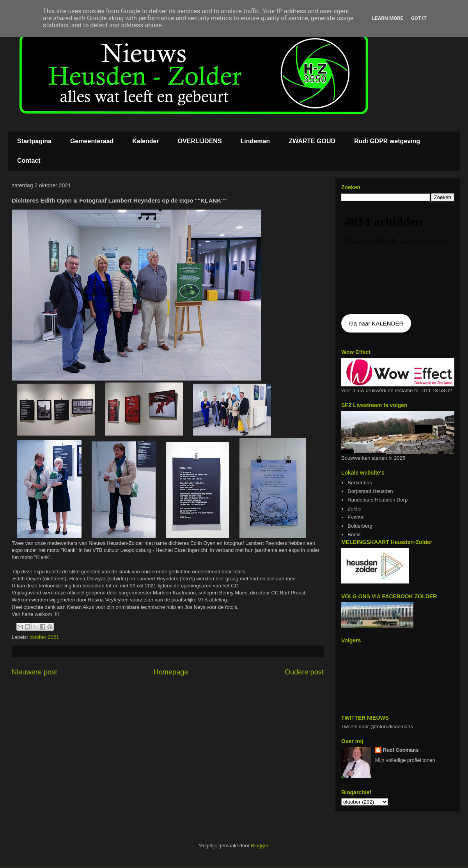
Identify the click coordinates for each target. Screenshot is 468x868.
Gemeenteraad (92, 141)
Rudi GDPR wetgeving (387, 141)
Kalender (145, 141)
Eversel (356, 517)
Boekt (354, 534)
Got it (419, 18)
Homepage (171, 672)
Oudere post (304, 672)
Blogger (259, 846)
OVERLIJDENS (200, 141)
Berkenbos (360, 483)
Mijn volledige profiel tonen (405, 760)
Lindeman (255, 141)
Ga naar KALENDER (376, 323)
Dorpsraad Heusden (370, 491)
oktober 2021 (44, 637)
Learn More (388, 18)
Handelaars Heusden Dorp (378, 500)
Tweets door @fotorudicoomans (377, 727)
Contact (29, 161)
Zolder (355, 509)
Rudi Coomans (401, 750)
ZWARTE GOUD (312, 141)
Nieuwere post (34, 672)
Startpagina (34, 141)
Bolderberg (360, 526)
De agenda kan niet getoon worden (398, 258)
